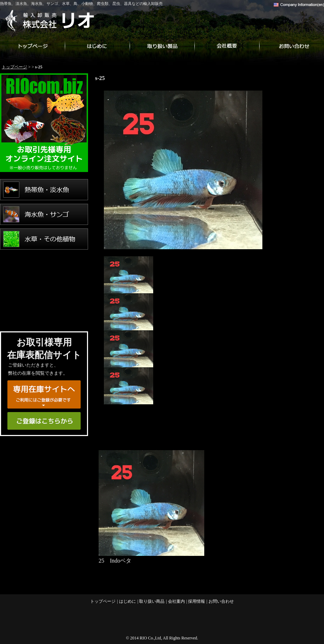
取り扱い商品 (162, 46)
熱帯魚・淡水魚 (44, 190)
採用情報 (197, 601)
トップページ (32, 46)
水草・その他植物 (44, 239)
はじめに (97, 46)
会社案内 (227, 46)
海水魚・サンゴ (44, 214)
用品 (44, 313)
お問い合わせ (292, 46)
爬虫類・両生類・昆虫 (44, 288)
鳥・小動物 (44, 264)
